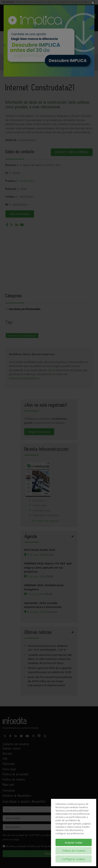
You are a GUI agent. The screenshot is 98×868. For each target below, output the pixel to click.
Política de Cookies (74, 851)
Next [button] (93, 45)
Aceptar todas (74, 842)
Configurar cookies (74, 859)
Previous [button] (5, 45)
